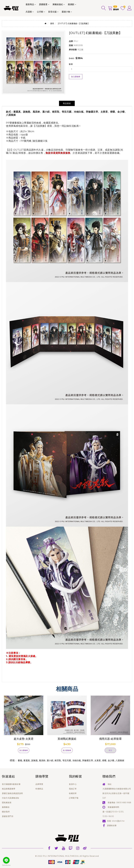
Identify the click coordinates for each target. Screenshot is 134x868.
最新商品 (30, 4)
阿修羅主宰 (88, 760)
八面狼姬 (120, 760)
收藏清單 (73, 793)
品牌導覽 (39, 784)
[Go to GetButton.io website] (6, 865)
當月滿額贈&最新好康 (11, 784)
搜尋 (52, 23)
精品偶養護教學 (9, 789)
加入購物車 (76, 77)
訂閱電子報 (74, 798)
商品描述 (67, 103)
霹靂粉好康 (112, 825)
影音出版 (52, 12)
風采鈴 (42, 760)
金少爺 (111, 760)
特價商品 (39, 789)
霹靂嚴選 (43, 4)
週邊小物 (66, 12)
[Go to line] (6, 860)
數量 (71, 64)
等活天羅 (67, 760)
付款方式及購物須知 (11, 798)
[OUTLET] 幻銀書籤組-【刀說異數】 (74, 23)
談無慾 (35, 760)
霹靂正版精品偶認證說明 (12, 793)
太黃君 (98, 760)
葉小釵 (50, 760)
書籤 (20, 760)
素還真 (27, 760)
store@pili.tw (118, 821)
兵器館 (29, 12)
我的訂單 (73, 789)
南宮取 (58, 760)
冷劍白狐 (77, 760)
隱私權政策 (7, 803)
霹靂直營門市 (8, 816)
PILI (76, 41)
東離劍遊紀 (58, 4)
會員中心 (73, 784)
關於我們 (6, 812)
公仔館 (40, 12)
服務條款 (6, 807)
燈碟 (104, 760)
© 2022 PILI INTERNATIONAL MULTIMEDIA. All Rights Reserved (67, 856)
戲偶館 (71, 4)
